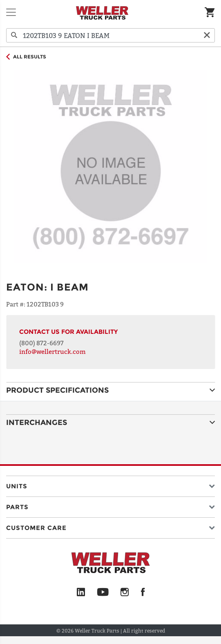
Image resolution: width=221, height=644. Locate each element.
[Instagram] (125, 593)
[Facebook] (143, 593)
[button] (110, 484)
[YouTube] (103, 593)
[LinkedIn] (81, 593)
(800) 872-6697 (41, 343)
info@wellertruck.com (52, 351)
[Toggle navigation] (11, 12)
